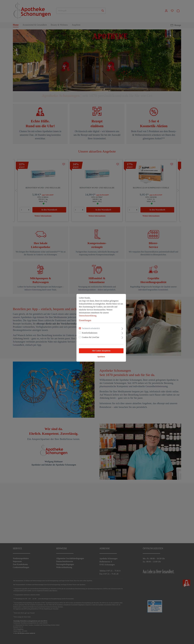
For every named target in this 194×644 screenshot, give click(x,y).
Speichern (97, 351)
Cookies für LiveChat (86, 331)
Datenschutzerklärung (83, 310)
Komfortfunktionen (85, 327)
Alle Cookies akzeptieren (97, 345)
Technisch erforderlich (87, 323)
